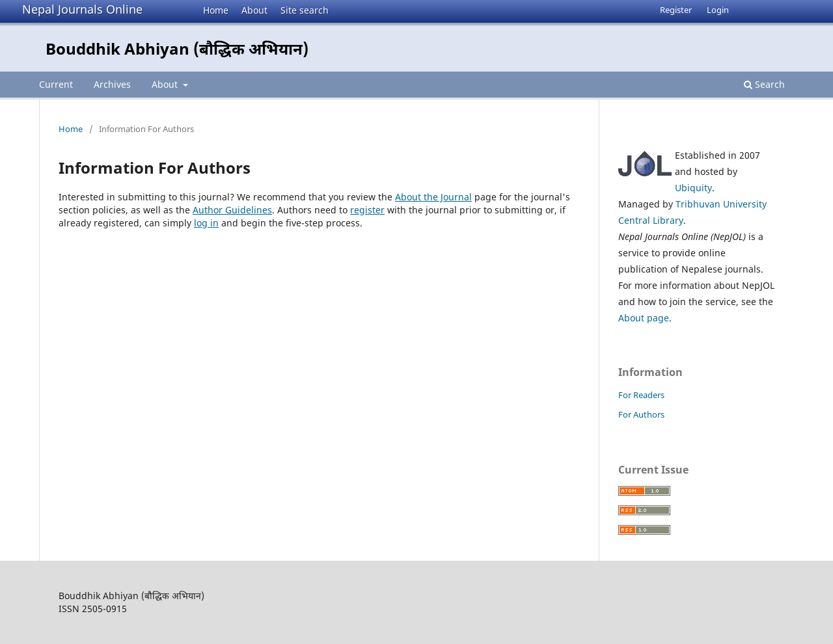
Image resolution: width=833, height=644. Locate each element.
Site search (305, 10)
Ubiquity (693, 188)
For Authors (641, 414)
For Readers (641, 395)
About (254, 10)
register (367, 210)
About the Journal (433, 197)
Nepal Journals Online (82, 9)
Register (676, 10)
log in (206, 223)
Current (56, 84)
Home (216, 10)
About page (644, 318)
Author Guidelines (232, 210)
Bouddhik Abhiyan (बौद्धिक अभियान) (177, 48)
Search (764, 84)
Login (718, 10)
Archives (112, 84)
